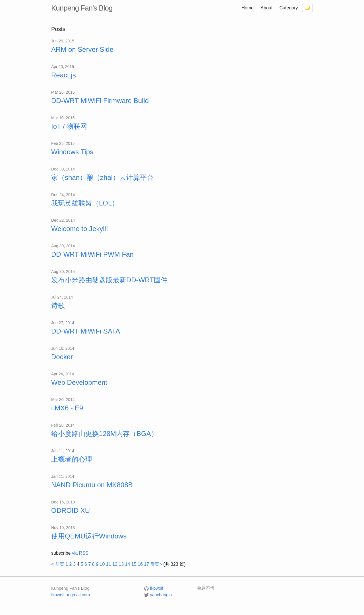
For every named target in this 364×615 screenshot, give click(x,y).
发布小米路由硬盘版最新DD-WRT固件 (109, 280)
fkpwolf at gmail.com (71, 595)
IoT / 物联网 (69, 126)
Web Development (79, 382)
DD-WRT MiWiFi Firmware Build (100, 101)
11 (109, 564)
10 (102, 564)
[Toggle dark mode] (307, 8)
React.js (64, 75)
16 (140, 564)
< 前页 (58, 564)
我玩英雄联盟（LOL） (85, 203)
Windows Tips (72, 152)
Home (248, 8)
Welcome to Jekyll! (80, 229)
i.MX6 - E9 (67, 408)
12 (115, 564)
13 (121, 564)
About (266, 8)
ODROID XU (71, 510)
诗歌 (58, 306)
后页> (156, 564)
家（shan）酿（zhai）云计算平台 (102, 177)
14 (127, 564)
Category (289, 8)
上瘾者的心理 (72, 459)
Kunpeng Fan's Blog (82, 8)
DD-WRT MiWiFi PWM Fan (92, 254)
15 (134, 564)
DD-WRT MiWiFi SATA (86, 331)
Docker (62, 357)
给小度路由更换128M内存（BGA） (105, 434)
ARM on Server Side (82, 49)
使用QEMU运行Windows (89, 536)
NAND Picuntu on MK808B (92, 485)
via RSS (80, 553)
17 (146, 564)
